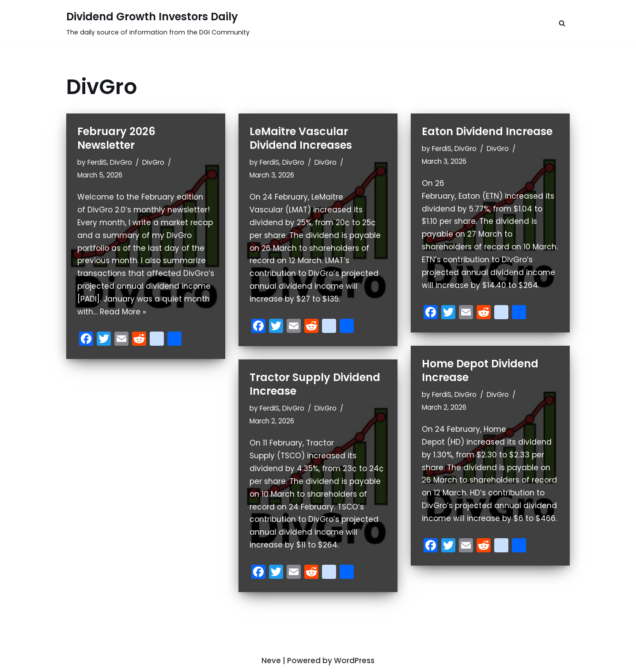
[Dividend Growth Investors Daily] (158, 23)
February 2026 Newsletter (116, 138)
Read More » (123, 312)
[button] (562, 23)
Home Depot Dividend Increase (480, 370)
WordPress (354, 661)
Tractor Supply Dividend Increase (315, 384)
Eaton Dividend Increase (487, 131)
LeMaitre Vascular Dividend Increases (301, 138)
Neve (271, 661)
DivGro (153, 162)
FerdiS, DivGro (110, 162)
